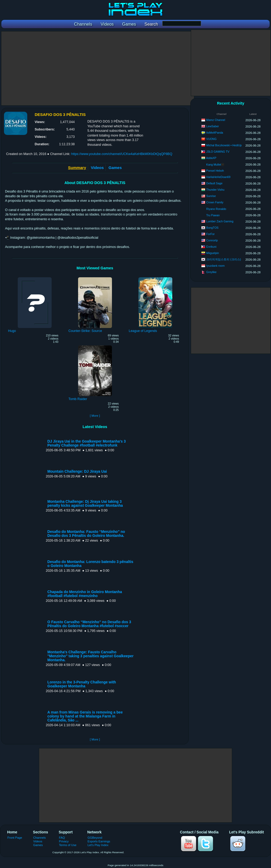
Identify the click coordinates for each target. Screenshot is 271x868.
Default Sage (214, 183)
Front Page (15, 838)
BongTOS (212, 228)
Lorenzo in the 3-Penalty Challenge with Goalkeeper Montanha (82, 684)
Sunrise (211, 196)
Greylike (211, 272)
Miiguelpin (213, 253)
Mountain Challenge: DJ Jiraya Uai (77, 471)
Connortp (212, 240)
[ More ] (95, 416)
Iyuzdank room (215, 266)
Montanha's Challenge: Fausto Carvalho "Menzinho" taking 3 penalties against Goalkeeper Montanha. (91, 656)
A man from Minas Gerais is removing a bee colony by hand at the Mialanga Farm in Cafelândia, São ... (85, 716)
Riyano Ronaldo (216, 209)
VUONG (211, 139)
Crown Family (215, 202)
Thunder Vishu (215, 190)
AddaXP (211, 158)
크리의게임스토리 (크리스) (223, 259)
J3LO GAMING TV (218, 152)
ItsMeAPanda (215, 133)
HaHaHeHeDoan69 (218, 177)
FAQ (62, 838)
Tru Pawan (213, 215)
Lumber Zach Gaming (220, 221)
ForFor (210, 234)
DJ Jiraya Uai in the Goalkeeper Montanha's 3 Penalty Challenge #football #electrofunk (87, 443)
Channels (40, 838)
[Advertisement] (98, 68)
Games (115, 168)
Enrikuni (211, 247)
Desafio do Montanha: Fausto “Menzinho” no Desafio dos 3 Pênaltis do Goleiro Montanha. (86, 534)
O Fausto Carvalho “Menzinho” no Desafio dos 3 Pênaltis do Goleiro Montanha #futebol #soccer (89, 624)
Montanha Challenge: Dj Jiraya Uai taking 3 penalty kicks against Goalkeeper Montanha (85, 504)
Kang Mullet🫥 (215, 165)
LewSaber (213, 126)
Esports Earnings (99, 841)
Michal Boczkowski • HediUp (224, 145)
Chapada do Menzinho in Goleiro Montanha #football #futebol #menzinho (85, 594)
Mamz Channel (216, 120)
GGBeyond (95, 838)
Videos (97, 168)
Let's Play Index (98, 845)
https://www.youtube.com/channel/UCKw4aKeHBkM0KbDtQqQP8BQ (122, 154)
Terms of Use (68, 845)
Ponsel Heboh (215, 171)
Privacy (64, 841)
